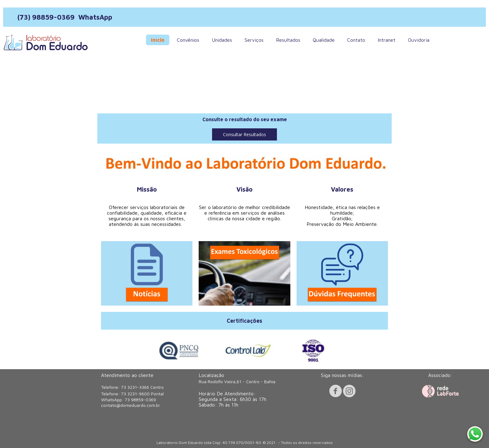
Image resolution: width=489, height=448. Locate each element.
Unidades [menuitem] (222, 40)
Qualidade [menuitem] (324, 40)
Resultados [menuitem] (288, 40)
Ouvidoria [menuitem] (419, 40)
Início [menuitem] (158, 40)
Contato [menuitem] (356, 40)
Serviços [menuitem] (254, 40)
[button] (244, 134)
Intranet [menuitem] (387, 40)
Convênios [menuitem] (188, 40)
